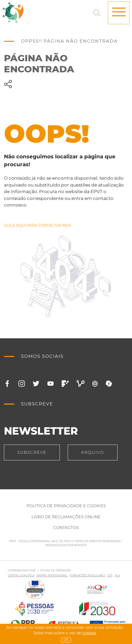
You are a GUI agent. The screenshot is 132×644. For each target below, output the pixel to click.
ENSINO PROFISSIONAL (52, 575)
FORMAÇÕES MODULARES (87, 575)
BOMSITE (81, 545)
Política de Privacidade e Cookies (66, 506)
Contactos (66, 528)
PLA (117, 575)
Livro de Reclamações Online (66, 517)
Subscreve (32, 452)
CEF (110, 575)
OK (66, 640)
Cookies (89, 633)
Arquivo (93, 452)
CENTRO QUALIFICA (21, 575)
